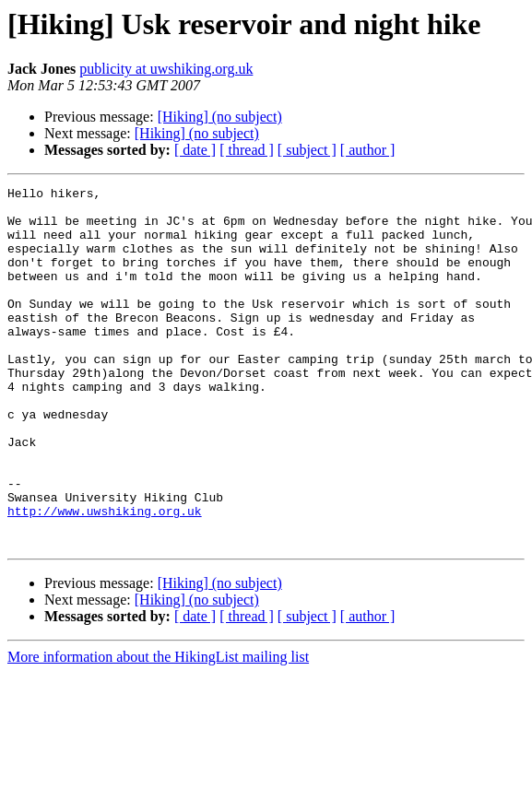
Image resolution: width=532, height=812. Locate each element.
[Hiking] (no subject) (220, 117)
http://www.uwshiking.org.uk (105, 577)
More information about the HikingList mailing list (158, 729)
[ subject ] (307, 150)
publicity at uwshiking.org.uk (166, 69)
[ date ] (195, 150)
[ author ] (368, 150)
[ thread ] (247, 150)
